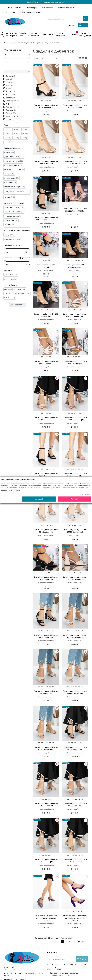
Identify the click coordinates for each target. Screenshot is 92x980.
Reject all (74, 499)
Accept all (39, 499)
